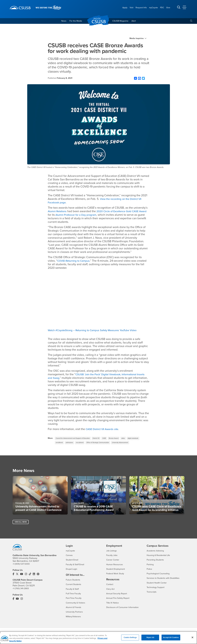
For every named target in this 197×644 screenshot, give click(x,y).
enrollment (76, 444)
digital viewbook (62, 444)
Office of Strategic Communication (120, 444)
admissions (87, 444)
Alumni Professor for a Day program (87, 215)
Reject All (150, 637)
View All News (21, 528)
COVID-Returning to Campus (75, 261)
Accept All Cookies (171, 637)
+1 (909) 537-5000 (22, 571)
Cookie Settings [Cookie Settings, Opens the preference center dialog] (130, 637)
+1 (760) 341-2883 (21, 595)
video (132, 439)
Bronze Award (122, 439)
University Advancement (65, 448)
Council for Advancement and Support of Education (75, 439)
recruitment (99, 444)
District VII (102, 439)
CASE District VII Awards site (104, 430)
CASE (111, 439)
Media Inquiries (137, 39)
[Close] (192, 637)
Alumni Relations (58, 212)
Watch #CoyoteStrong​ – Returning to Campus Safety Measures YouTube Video (96, 331)
